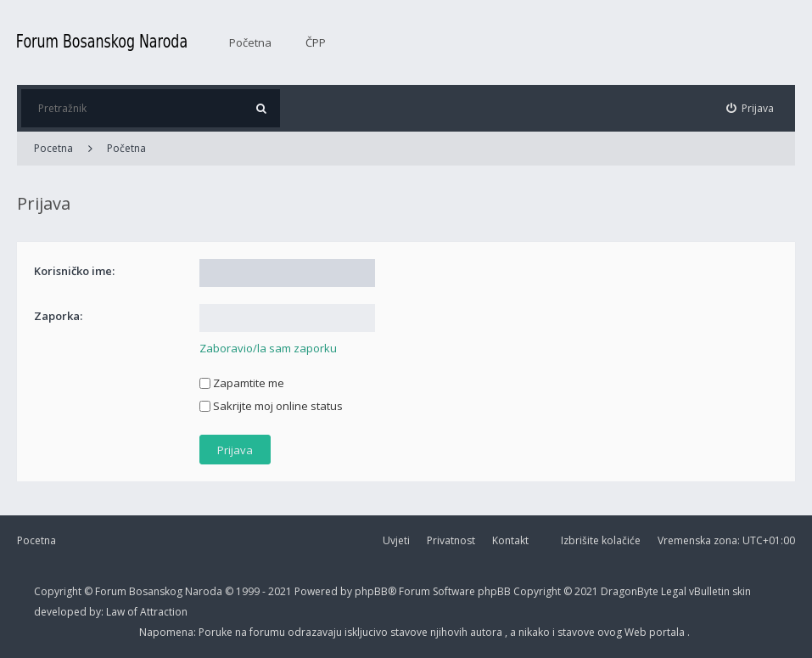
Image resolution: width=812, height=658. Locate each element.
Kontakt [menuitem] (510, 540)
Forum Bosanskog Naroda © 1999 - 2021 (195, 591)
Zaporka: (58, 316)
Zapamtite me (242, 383)
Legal (674, 591)
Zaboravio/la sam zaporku (268, 348)
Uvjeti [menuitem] (396, 540)
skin (742, 591)
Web (637, 632)
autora (487, 632)
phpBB (496, 591)
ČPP (316, 42)
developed (62, 612)
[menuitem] (750, 108)
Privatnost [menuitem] (451, 540)
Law (117, 612)
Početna (250, 42)
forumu (269, 632)
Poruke (217, 632)
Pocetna (36, 540)
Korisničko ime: (74, 271)
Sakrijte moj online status (271, 406)
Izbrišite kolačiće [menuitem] (601, 540)
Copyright (58, 591)
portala (668, 632)
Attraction (164, 612)
